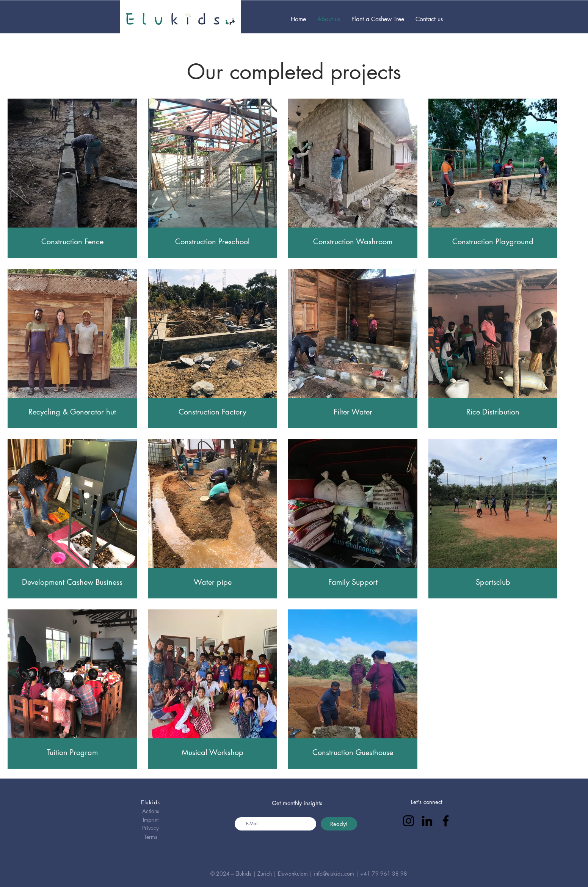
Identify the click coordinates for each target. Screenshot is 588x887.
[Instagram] (408, 821)
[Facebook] (446, 821)
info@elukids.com (334, 874)
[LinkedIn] (427, 821)
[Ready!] (339, 824)
